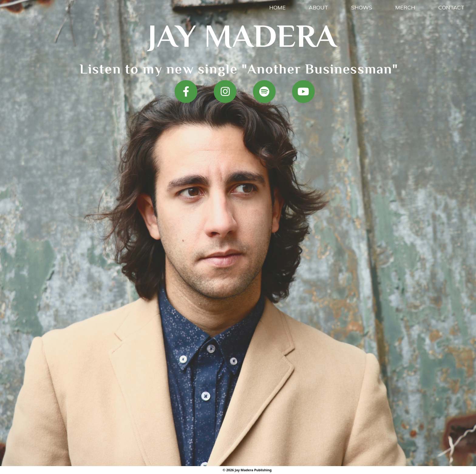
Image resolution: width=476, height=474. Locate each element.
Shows (362, 8)
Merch (405, 8)
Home (277, 8)
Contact (451, 8)
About (318, 8)
